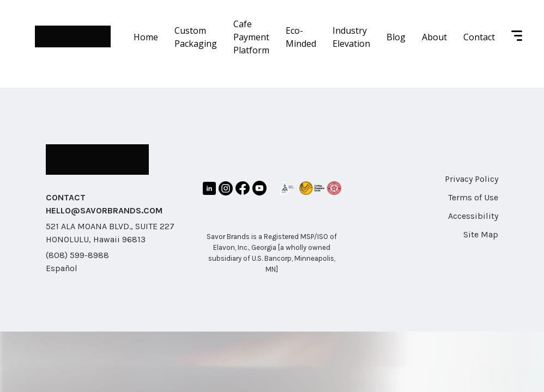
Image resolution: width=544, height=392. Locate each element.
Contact (479, 37)
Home (146, 37)
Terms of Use (473, 197)
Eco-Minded (301, 37)
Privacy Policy (472, 179)
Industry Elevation (351, 37)
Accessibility (473, 216)
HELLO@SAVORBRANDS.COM (104, 210)
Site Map (481, 234)
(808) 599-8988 (77, 255)
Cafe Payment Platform (251, 37)
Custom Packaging (196, 37)
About (434, 37)
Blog (396, 37)
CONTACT (66, 197)
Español (62, 268)
